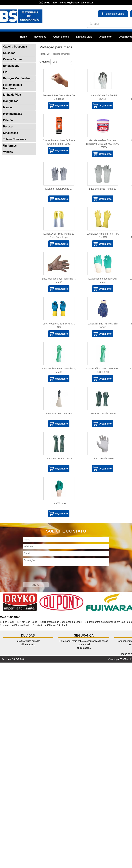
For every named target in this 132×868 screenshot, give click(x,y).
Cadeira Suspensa (15, 47)
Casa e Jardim (12, 59)
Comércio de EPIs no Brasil (15, 625)
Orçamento (105, 37)
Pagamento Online (113, 14)
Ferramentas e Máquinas (12, 87)
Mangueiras (11, 101)
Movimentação (13, 114)
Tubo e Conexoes (14, 139)
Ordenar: (45, 62)
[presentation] (49, 575)
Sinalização (11, 133)
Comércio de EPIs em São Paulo (50, 625)
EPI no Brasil (7, 622)
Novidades (40, 37)
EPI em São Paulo (27, 622)
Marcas (8, 107)
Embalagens (11, 66)
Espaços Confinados (17, 78)
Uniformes (10, 146)
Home (23, 37)
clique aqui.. (28, 644)
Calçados (9, 53)
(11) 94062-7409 (48, 3)
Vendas (8, 152)
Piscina (8, 120)
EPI (5, 72)
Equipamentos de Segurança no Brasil (61, 622)
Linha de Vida (84, 37)
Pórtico (8, 126)
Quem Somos (61, 37)
